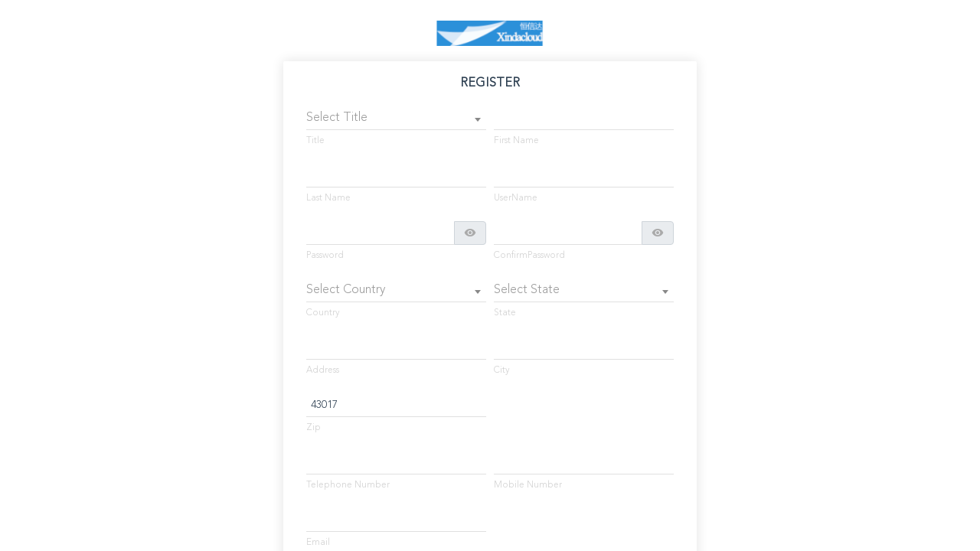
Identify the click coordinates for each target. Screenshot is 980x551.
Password (325, 256)
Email (318, 543)
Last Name (328, 198)
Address (323, 370)
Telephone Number (348, 485)
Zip (314, 428)
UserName (516, 198)
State (505, 313)
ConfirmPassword (529, 256)
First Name (516, 141)
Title (315, 141)
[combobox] (396, 118)
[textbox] (396, 118)
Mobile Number (528, 485)
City (502, 370)
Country (323, 313)
